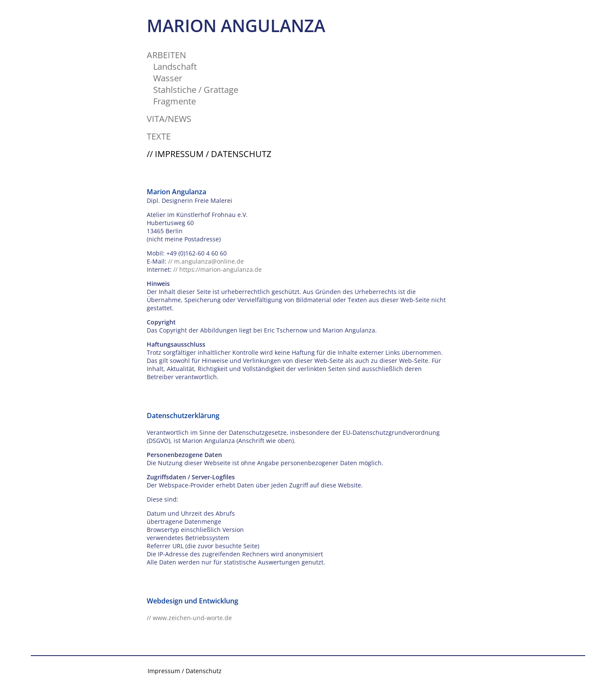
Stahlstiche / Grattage (196, 90)
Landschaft (175, 67)
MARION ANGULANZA (236, 25)
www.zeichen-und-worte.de (192, 618)
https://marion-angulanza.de (221, 269)
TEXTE (159, 136)
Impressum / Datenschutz (185, 671)
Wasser (168, 78)
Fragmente (175, 101)
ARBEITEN (166, 55)
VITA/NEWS (169, 119)
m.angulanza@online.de (209, 261)
